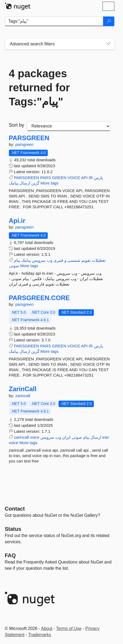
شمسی (74, 260)
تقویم (86, 260)
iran (106, 437)
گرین (35, 183)
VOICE (74, 178)
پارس (98, 178)
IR (91, 178)
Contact (15, 509)
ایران (66, 437)
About (47, 628)
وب (49, 260)
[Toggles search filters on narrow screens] (108, 44)
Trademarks (40, 635)
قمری (58, 260)
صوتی (14, 266)
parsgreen (25, 144)
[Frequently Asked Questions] (10, 555)
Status (13, 529)
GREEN (59, 178)
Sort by (17, 125)
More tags (49, 183)
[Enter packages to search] (54, 21)
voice (35, 437)
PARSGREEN (29, 138)
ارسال (25, 183)
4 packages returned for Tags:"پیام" (40, 88)
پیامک (14, 183)
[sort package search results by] (69, 126)
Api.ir (17, 221)
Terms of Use (69, 628)
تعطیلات (99, 260)
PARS (46, 178)
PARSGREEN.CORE (39, 298)
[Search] (109, 21)
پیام (17, 260)
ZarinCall (23, 389)
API (84, 178)
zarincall (23, 396)
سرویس (39, 260)
